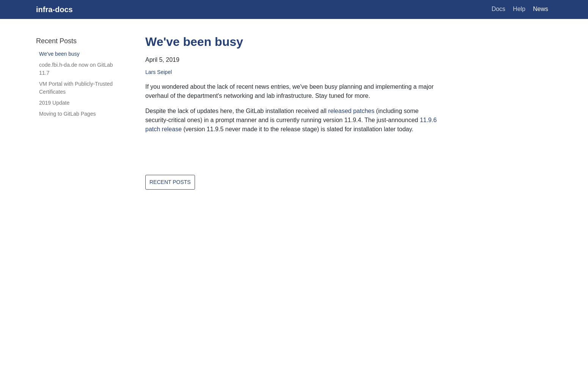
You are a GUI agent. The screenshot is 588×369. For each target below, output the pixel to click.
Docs (498, 9)
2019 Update (54, 103)
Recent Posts (170, 182)
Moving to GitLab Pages (67, 114)
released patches (351, 111)
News (541, 9)
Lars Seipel (159, 72)
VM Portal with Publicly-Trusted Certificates (76, 88)
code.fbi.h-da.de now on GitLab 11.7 (76, 69)
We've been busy (59, 54)
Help (519, 9)
